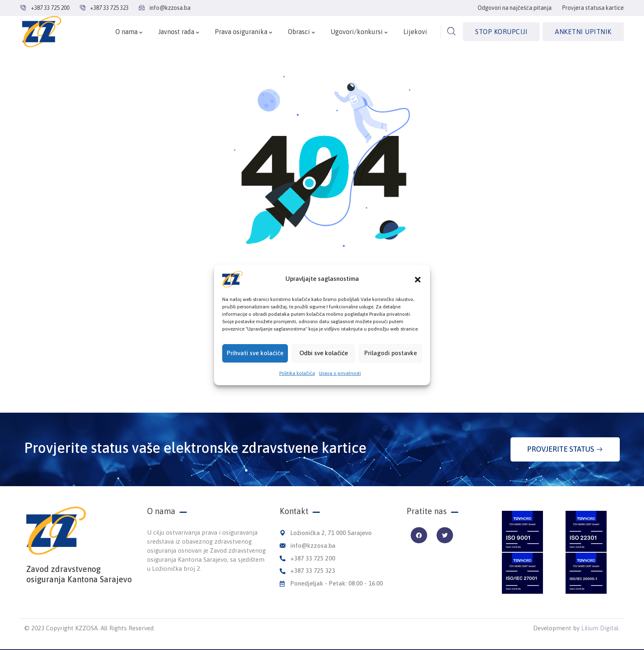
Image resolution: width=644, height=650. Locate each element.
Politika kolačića (297, 378)
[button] (418, 284)
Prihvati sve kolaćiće (255, 358)
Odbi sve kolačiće (324, 358)
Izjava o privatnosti (340, 378)
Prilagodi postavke (391, 358)
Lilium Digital (600, 628)
